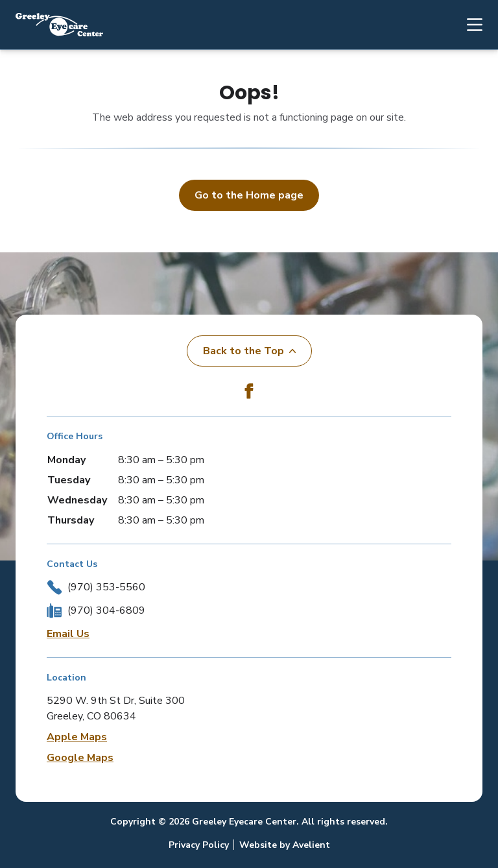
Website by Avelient (285, 845)
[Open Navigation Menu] (468, 25)
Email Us (68, 634)
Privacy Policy (199, 845)
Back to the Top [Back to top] (249, 351)
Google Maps (80, 758)
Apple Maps (77, 737)
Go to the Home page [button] (249, 195)
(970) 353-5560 (106, 587)
